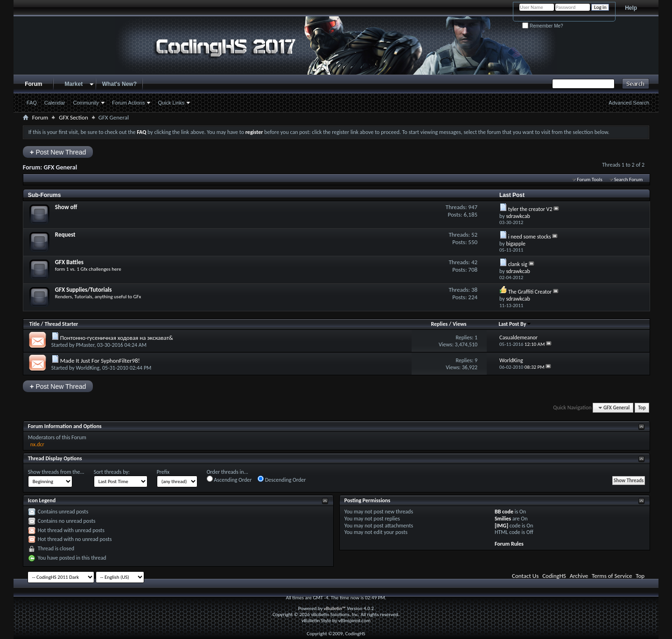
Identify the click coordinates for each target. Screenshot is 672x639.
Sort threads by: (112, 472)
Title (35, 324)
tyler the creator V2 (530, 209)
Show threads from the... (56, 472)
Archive (579, 576)
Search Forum (629, 179)
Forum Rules (509, 544)
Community (86, 103)
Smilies (503, 519)
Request (65, 235)
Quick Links (171, 103)
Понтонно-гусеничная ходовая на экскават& (117, 338)
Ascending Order (229, 479)
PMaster (85, 345)
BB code (504, 512)
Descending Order (282, 479)
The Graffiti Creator (530, 292)
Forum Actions (128, 103)
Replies (439, 324)
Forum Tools (589, 179)
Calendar (55, 103)
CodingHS (554, 576)
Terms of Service (612, 576)
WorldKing (87, 368)
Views (460, 324)
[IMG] (501, 526)
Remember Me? (542, 26)
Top (642, 408)
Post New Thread (58, 152)
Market (73, 84)
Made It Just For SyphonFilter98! (100, 361)
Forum (33, 84)
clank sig (518, 264)
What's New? (119, 84)
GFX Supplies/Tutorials (84, 290)
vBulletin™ (335, 608)
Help (631, 8)
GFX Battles (69, 262)
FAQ (32, 103)
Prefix (163, 472)
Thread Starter (61, 324)
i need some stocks (530, 237)
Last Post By (515, 324)
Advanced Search (629, 103)
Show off (66, 207)
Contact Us (525, 576)
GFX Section (73, 117)
